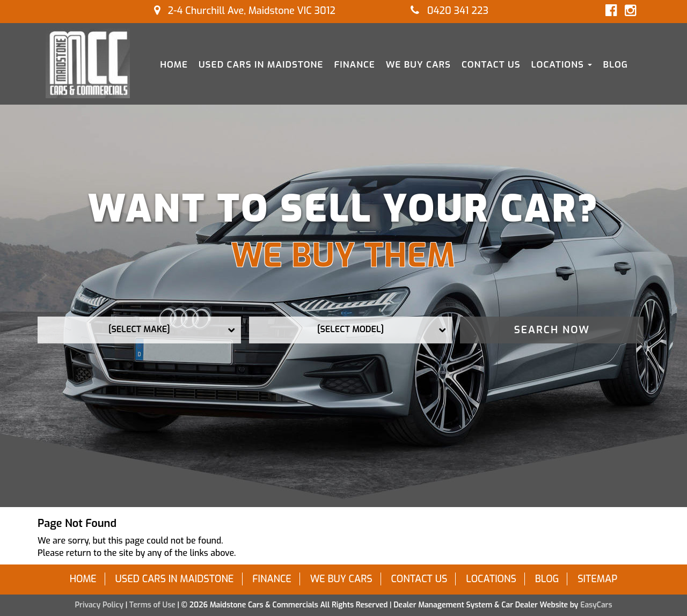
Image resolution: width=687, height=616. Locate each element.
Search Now (552, 330)
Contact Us (491, 65)
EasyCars (596, 605)
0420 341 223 (450, 11)
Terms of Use (154, 605)
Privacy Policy (100, 605)
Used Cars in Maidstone (261, 65)
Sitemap (597, 579)
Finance (354, 65)
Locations (562, 65)
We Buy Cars (418, 65)
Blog (615, 65)
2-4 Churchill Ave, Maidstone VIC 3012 (245, 11)
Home (174, 65)
